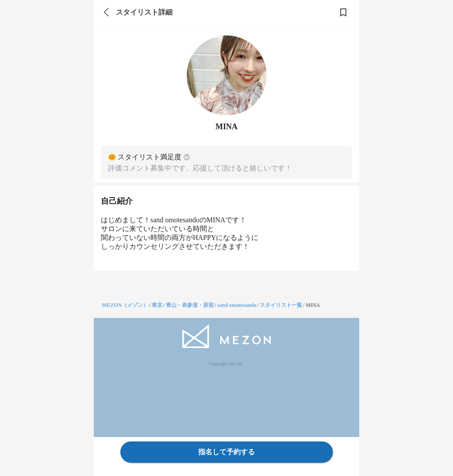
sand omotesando (237, 305)
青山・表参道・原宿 (190, 305)
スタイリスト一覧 (281, 305)
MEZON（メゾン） (125, 305)
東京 (157, 305)
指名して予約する (226, 452)
